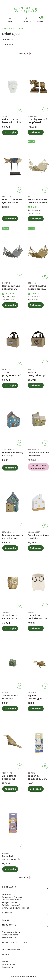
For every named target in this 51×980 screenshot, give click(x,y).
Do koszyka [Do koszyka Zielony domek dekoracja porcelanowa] (10, 709)
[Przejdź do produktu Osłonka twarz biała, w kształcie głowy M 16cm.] (13, 86)
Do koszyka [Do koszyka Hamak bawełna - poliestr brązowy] (36, 305)
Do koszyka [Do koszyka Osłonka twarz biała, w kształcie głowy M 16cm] (10, 132)
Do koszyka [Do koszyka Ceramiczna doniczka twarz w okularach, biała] (36, 628)
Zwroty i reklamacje (11, 900)
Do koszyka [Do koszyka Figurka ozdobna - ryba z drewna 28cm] (10, 219)
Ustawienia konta (10, 935)
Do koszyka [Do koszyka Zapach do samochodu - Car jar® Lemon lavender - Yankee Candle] (10, 869)
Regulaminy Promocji (12, 897)
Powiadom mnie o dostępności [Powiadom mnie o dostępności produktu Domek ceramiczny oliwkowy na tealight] (38, 467)
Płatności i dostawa (11, 950)
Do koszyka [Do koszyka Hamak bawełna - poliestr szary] (10, 305)
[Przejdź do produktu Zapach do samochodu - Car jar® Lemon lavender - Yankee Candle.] (13, 823)
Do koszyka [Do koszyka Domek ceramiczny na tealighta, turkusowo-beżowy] (10, 548)
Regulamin (7, 894)
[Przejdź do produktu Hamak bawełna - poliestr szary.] (13, 253)
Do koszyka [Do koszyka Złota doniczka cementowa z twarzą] (10, 628)
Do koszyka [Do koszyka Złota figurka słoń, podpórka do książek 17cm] (36, 132)
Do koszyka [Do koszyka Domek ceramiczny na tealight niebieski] (10, 468)
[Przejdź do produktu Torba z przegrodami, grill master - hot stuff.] (38, 339)
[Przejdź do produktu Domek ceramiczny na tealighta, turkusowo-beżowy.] (13, 502)
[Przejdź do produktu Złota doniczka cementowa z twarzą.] (13, 582)
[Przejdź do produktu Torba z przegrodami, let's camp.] (13, 339)
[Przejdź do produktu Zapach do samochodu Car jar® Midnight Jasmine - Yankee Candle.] (38, 743)
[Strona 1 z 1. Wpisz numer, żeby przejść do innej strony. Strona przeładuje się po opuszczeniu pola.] (27, 53)
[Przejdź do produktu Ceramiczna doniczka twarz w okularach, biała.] (38, 582)
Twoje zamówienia (11, 932)
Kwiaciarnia (7, 967)
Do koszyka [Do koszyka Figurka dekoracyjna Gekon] (36, 709)
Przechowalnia (9, 937)
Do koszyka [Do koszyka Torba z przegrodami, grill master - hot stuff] (36, 385)
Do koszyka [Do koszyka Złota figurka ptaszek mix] (10, 789)
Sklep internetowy (22, 976)
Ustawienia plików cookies (15, 908)
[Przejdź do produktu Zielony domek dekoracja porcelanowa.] (13, 663)
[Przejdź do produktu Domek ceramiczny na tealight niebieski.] (13, 420)
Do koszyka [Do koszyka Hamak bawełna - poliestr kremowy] (36, 219)
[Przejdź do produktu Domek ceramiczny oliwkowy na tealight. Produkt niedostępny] (38, 420)
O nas (5, 962)
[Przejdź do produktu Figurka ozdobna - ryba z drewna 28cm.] (13, 167)
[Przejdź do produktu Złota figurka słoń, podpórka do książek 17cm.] (38, 86)
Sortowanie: (8, 39)
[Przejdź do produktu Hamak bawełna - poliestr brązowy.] (38, 253)
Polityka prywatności (12, 905)
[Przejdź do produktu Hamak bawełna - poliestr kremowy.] (38, 167)
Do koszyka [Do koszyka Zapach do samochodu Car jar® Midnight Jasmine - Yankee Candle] (36, 789)
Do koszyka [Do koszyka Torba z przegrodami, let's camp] (10, 385)
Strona (22, 53)
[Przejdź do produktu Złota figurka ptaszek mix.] (13, 743)
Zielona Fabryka (13, 28)
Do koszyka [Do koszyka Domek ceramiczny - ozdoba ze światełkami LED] (36, 548)
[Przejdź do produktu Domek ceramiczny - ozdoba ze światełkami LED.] (38, 502)
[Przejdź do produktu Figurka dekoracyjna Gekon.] (38, 663)
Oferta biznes (9, 964)
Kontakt (6, 920)
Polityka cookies (10, 902)
